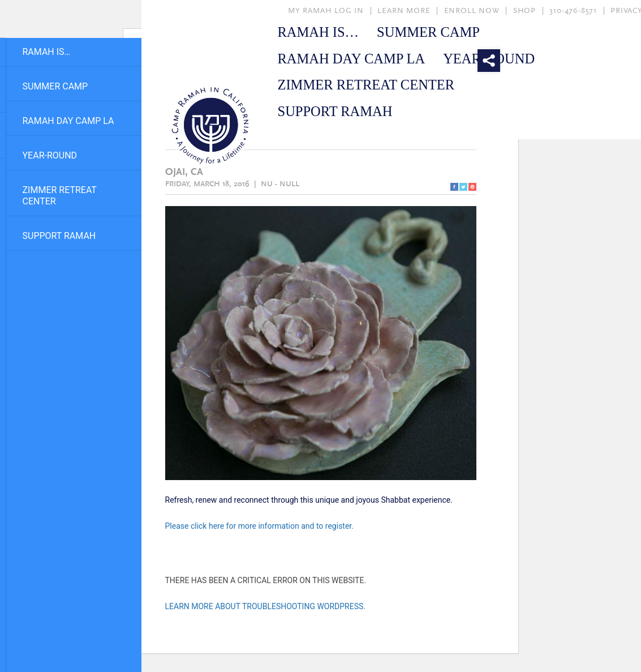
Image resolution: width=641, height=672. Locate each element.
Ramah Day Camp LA (68, 121)
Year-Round (50, 155)
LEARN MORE (404, 11)
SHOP (524, 11)
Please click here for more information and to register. (259, 526)
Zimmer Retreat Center (60, 196)
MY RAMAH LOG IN (326, 11)
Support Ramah (59, 236)
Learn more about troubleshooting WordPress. (266, 606)
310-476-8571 (573, 11)
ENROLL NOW (472, 11)
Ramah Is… (47, 52)
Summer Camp (55, 86)
